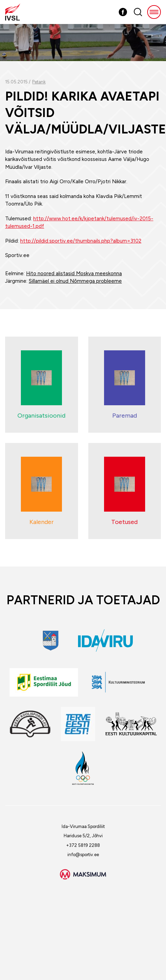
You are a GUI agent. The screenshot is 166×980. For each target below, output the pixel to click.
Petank (39, 82)
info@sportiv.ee (83, 855)
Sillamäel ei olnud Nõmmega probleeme (75, 281)
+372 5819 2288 (83, 845)
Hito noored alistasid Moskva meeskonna (74, 273)
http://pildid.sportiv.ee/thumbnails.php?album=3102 (81, 241)
